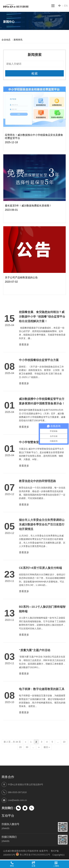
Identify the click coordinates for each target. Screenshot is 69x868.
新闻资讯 (18, 40)
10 (64, 742)
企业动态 (6, 40)
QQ (25, 808)
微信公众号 (18, 808)
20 (20, 747)
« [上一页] (26, 742)
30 (27, 747)
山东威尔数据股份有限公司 (16, 6)
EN (66, 6)
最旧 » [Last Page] (47, 747)
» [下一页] (39, 747)
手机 (32, 808)
